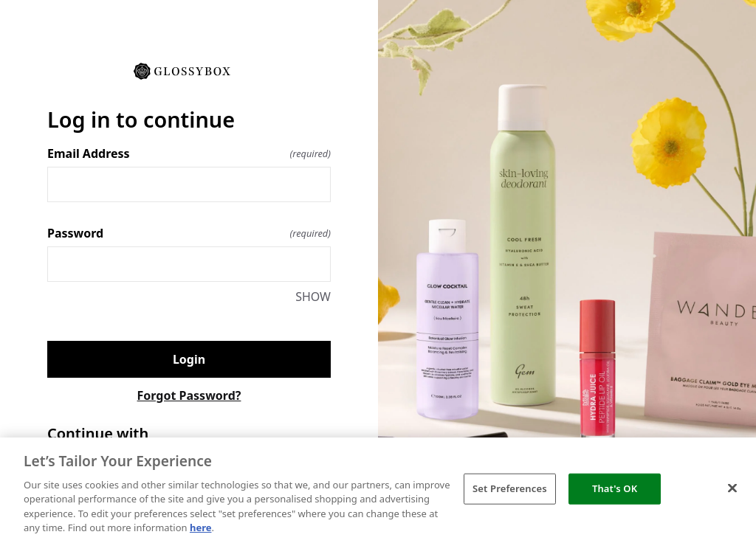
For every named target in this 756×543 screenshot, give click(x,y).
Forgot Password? (189, 395)
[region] (378, 490)
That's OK (615, 488)
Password (189, 233)
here (201, 528)
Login (189, 359)
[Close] (732, 488)
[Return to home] (189, 70)
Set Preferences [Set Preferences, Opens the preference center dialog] (510, 488)
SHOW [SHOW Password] (313, 297)
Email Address (189, 153)
